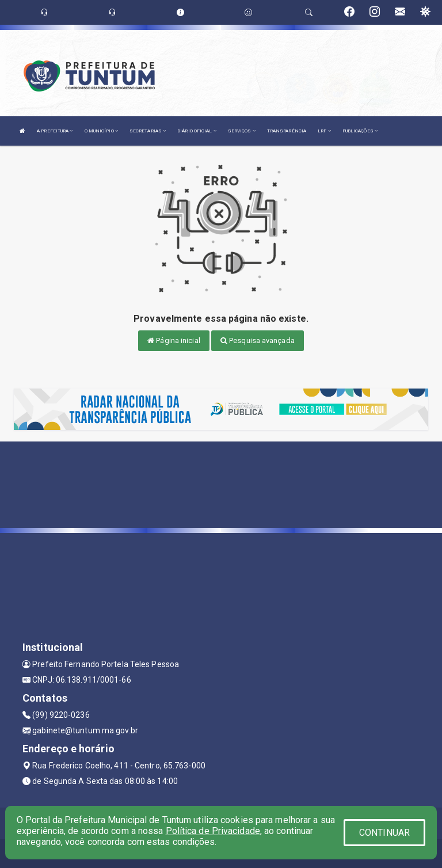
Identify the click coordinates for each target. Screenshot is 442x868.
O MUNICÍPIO (101, 131)
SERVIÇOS (242, 131)
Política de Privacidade (213, 831)
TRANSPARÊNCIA (287, 131)
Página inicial (174, 340)
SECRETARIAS (148, 131)
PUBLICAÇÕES (360, 131)
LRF (324, 131)
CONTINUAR (384, 833)
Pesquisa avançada (258, 340)
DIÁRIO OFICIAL (197, 131)
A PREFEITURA (55, 131)
